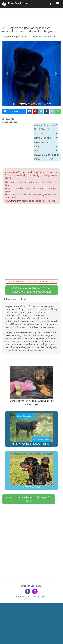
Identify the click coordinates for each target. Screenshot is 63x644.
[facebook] (29, 111)
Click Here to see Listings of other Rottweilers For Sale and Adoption (31, 290)
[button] (7, 73)
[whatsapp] (58, 111)
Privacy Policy (22, 597)
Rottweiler (37, 37)
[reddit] (52, 111)
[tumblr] (47, 111)
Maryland (50, 37)
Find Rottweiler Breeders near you (31, 429)
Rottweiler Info (31, 471)
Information (10, 299)
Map (23, 299)
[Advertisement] (31, 15)
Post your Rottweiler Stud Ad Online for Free (28, 499)
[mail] (14, 111)
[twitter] (41, 111)
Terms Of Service (38, 597)
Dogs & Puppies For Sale (17, 37)
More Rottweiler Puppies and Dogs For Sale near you (31, 386)
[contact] (35, 591)
